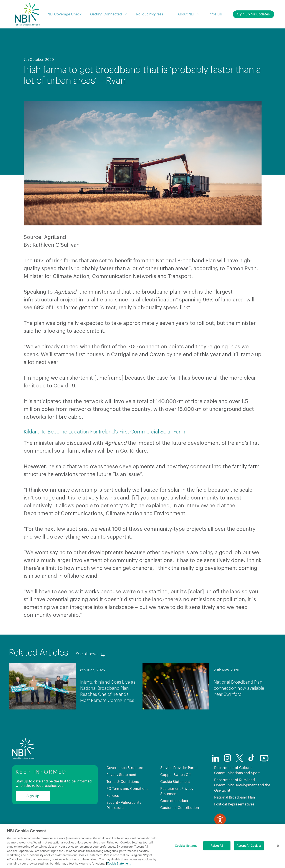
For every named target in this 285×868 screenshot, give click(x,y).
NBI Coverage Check (65, 14)
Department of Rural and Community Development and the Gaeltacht (242, 785)
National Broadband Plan (235, 797)
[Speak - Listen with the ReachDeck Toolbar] (220, 819)
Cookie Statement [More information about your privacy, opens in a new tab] (119, 864)
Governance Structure (125, 768)
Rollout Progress (155, 14)
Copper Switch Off (176, 775)
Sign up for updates (254, 14)
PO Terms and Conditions (127, 789)
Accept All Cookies (249, 846)
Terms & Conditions (123, 782)
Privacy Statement (121, 775)
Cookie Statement (175, 782)
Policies (113, 796)
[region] (142, 846)
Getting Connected (111, 14)
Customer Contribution (180, 808)
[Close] (278, 846)
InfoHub (215, 14)
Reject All (217, 846)
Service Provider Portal (179, 768)
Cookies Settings (186, 846)
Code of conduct (174, 801)
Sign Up (33, 796)
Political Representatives (234, 804)
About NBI (191, 14)
